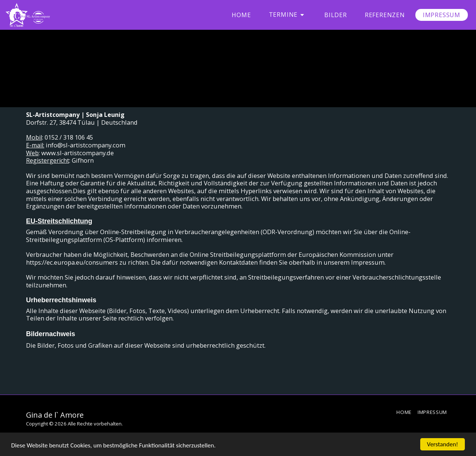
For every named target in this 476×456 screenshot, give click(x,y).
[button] (288, 15)
